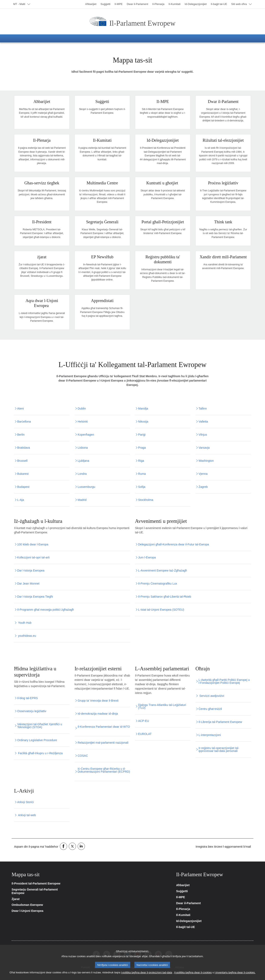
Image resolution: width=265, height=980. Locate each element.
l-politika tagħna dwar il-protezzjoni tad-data (146, 973)
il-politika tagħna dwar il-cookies (193, 973)
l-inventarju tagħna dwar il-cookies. (235, 973)
